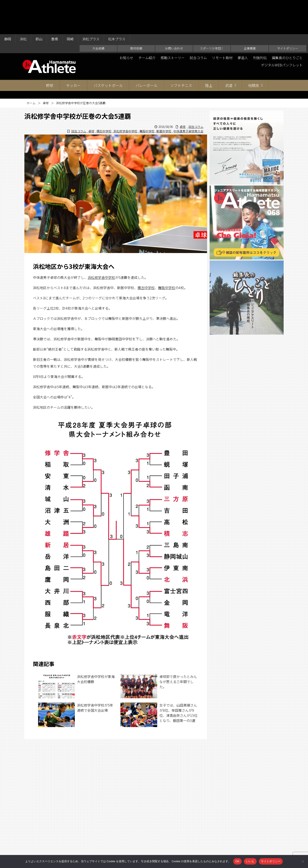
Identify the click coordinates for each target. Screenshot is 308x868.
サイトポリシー (288, 14)
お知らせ (126, 23)
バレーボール (147, 51)
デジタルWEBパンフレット (282, 31)
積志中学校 (104, 97)
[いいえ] (303, 861)
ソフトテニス (181, 51)
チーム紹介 (147, 23)
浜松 (23, 5)
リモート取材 (222, 23)
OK (237, 861)
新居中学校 (164, 97)
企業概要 (250, 14)
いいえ (250, 861)
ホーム (31, 69)
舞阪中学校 (147, 97)
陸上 (209, 51)
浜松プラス (91, 5)
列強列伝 (260, 23)
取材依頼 (136, 14)
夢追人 (243, 23)
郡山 (39, 5)
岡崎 (70, 5)
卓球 (46, 69)
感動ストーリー (173, 23)
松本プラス (117, 5)
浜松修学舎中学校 (125, 97)
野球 (50, 51)
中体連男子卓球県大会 (188, 97)
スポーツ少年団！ (212, 14)
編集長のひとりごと (287, 23)
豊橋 (55, 5)
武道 (229, 51)
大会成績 (98, 14)
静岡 (8, 5)
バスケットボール (108, 51)
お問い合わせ (174, 14)
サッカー (73, 51)
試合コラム (198, 23)
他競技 (254, 51)
